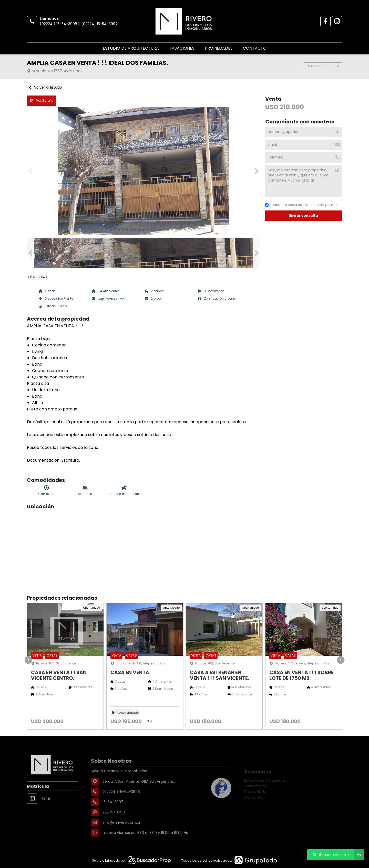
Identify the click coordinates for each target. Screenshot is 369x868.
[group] (143, 171)
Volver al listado (45, 87)
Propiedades (219, 48)
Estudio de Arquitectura (131, 48)
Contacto (255, 48)
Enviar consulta (304, 215)
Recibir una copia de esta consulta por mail (302, 205)
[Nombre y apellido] (304, 132)
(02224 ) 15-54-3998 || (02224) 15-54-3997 (79, 24)
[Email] (304, 145)
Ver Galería (42, 100)
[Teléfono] (304, 157)
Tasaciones (182, 48)
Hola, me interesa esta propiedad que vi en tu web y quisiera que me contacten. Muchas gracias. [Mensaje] (304, 181)
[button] (257, 171)
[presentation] (28, 660)
